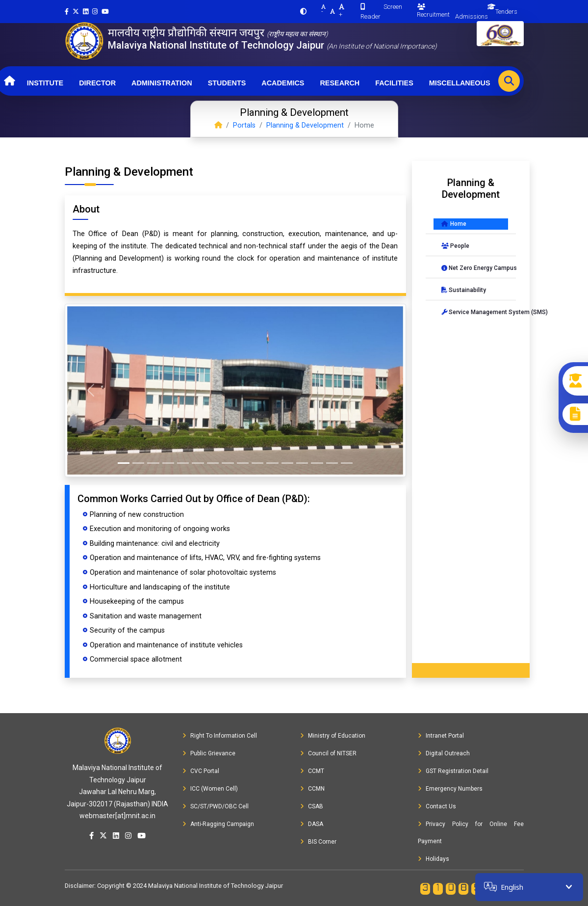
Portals (244, 125)
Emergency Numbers (450, 789)
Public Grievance (209, 753)
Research (340, 83)
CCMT (312, 771)
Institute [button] (45, 83)
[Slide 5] (183, 463)
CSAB (312, 806)
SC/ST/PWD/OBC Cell (216, 806)
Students (227, 83)
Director (97, 83)
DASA (312, 824)
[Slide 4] (168, 463)
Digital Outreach (444, 753)
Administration (162, 83)
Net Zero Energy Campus (475, 268)
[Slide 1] (124, 463)
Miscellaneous (460, 83)
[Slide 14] (317, 463)
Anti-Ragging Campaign (218, 824)
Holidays (434, 859)
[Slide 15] (332, 463)
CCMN (312, 789)
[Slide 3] (153, 463)
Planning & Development (305, 125)
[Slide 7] (213, 463)
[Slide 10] (257, 463)
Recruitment (433, 11)
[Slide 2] (138, 463)
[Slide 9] (243, 463)
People (455, 246)
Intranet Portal (441, 736)
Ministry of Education (333, 736)
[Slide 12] (287, 463)
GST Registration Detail (453, 771)
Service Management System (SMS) (475, 312)
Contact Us (437, 806)
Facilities (394, 83)
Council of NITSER (328, 753)
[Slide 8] (228, 463)
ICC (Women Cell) (210, 789)
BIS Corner (318, 842)
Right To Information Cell (220, 736)
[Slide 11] (272, 463)
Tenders (506, 12)
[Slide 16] (347, 463)
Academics (283, 83)
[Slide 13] (302, 463)
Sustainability (464, 290)
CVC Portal (201, 771)
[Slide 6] (198, 463)
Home (454, 224)
